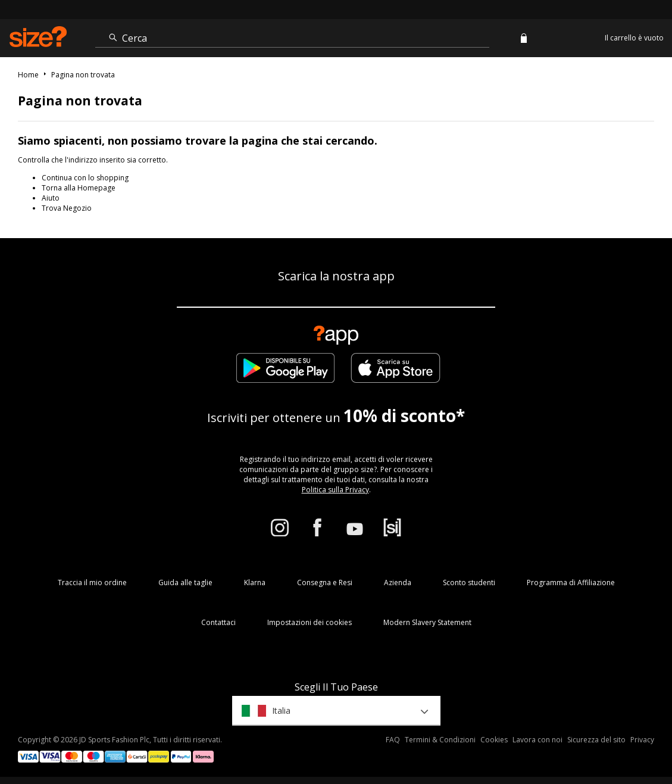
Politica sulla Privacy (335, 490)
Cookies (494, 740)
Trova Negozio (67, 208)
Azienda (398, 582)
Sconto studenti (469, 582)
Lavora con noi (537, 740)
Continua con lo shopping (85, 178)
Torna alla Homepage (79, 188)
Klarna (255, 582)
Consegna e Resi (325, 582)
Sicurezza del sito (596, 740)
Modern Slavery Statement (427, 622)
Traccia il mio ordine (92, 582)
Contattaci (218, 622)
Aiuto (51, 198)
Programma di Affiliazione (571, 582)
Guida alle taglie (185, 582)
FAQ (393, 740)
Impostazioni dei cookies (310, 622)
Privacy (642, 740)
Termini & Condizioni (440, 740)
